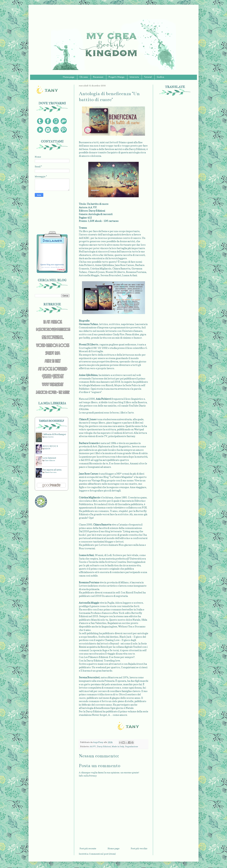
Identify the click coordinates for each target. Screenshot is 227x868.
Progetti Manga (116, 77)
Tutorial (148, 77)
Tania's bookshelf (51, 421)
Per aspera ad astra (52, 470)
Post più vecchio (139, 848)
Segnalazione (132, 746)
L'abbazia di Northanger (54, 434)
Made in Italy (118, 746)
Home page (69, 77)
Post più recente (88, 848)
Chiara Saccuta (50, 472)
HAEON (47, 449)
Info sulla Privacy (88, 776)
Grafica (160, 77)
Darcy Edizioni (104, 746)
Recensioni (98, 77)
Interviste (134, 77)
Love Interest (49, 458)
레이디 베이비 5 (50, 446)
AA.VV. (93, 746)
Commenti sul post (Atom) (102, 854)
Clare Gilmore (50, 460)
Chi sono (84, 77)
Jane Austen (49, 437)
